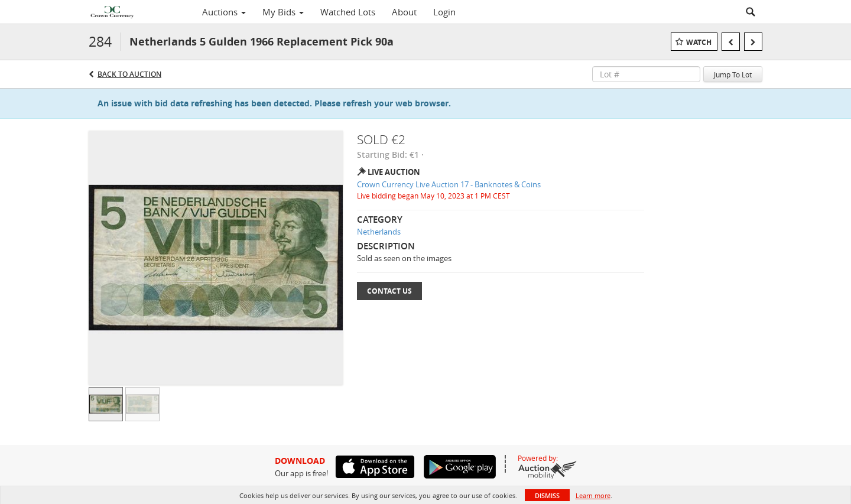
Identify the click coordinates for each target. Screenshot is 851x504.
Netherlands (379, 232)
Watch (699, 42)
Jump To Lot (733, 74)
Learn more (593, 495)
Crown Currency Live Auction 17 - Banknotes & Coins (449, 184)
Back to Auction (129, 74)
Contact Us (389, 291)
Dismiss (547, 495)
